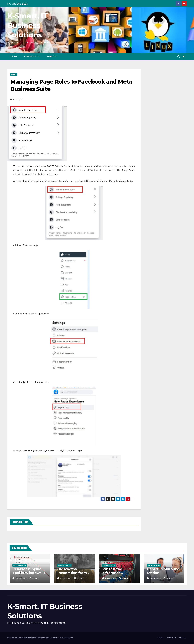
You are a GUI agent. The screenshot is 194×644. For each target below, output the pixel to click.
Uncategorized (20, 565)
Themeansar (67, 638)
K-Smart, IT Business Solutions (27, 25)
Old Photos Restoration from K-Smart (74, 573)
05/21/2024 (21, 578)
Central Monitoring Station (163, 571)
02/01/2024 (66, 578)
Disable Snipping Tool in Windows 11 (29, 571)
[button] (178, 57)
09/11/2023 (156, 578)
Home (14, 57)
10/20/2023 (111, 578)
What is (52, 57)
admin (34, 578)
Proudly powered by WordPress (22, 638)
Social (14, 75)
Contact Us (32, 57)
